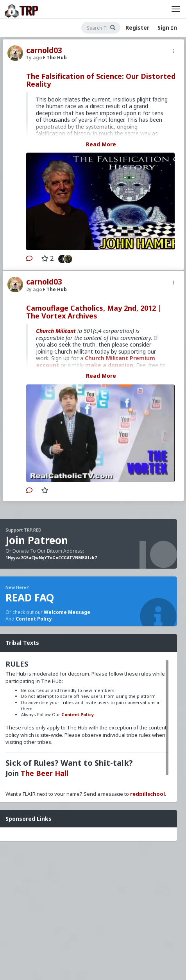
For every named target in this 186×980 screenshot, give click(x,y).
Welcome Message (67, 612)
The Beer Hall (45, 773)
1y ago (34, 58)
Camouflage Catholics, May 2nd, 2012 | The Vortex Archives (94, 312)
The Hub (55, 58)
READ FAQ (30, 598)
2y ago (34, 289)
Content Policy (34, 619)
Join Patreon (37, 540)
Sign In (167, 28)
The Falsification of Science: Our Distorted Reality (101, 80)
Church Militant (56, 331)
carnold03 (44, 50)
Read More (101, 144)
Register (137, 28)
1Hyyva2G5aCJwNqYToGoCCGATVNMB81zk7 (51, 558)
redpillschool (148, 794)
